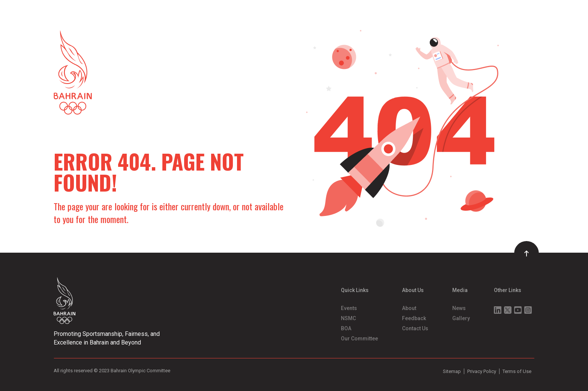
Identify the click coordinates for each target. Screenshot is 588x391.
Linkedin (498, 310)
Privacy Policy (482, 371)
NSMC (348, 318)
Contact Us (415, 328)
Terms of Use (517, 371)
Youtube (518, 310)
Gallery (461, 318)
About (409, 308)
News (459, 308)
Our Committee (359, 339)
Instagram (528, 310)
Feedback (414, 318)
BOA (346, 328)
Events (349, 308)
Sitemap (452, 371)
